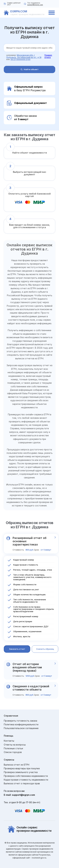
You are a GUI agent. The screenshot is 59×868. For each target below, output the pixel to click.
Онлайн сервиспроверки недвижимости (30, 829)
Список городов (13, 752)
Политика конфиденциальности (21, 725)
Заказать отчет (17, 649)
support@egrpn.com (35, 5)
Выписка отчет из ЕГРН (17, 765)
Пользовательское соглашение (21, 728)
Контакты (9, 741)
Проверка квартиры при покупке (22, 768)
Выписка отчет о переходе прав (22, 784)
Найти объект (30, 69)
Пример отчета (48, 56)
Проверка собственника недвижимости (26, 776)
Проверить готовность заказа (20, 721)
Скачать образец (45, 649)
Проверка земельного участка (21, 772)
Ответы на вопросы (15, 745)
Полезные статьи (13, 748)
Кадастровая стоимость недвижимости (26, 780)
